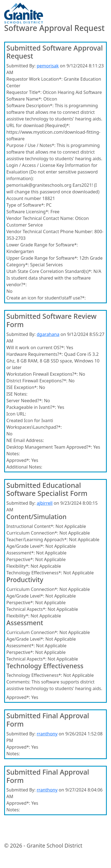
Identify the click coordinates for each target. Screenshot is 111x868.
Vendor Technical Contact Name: (40, 218)
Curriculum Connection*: (32, 533)
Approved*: (18, 460)
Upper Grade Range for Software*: (42, 258)
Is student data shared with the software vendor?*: (49, 281)
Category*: (18, 265)
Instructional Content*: (30, 526)
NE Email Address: (25, 440)
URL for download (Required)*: (38, 125)
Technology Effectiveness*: (34, 573)
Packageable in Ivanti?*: (31, 407)
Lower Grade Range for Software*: (42, 245)
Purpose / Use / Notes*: (31, 145)
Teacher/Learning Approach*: (37, 540)
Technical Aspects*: (26, 609)
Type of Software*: (26, 205)
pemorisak (48, 66)
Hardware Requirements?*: (35, 354)
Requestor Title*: (24, 92)
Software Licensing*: (28, 212)
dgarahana (48, 334)
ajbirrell (45, 503)
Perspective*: (20, 559)
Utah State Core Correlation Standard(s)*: (49, 271)
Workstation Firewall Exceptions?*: (42, 374)
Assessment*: (21, 553)
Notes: (13, 454)
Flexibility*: (18, 566)
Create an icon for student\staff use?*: (46, 298)
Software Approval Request (54, 28)
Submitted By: (21, 66)
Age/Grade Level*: (25, 546)
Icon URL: (16, 414)
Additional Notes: (24, 467)
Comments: (18, 682)
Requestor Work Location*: (34, 79)
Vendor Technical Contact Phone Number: (50, 232)
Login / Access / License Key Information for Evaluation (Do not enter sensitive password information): (52, 172)
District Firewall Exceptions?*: (37, 381)
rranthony (47, 734)
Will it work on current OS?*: (36, 348)
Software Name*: (24, 99)
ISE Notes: (17, 394)
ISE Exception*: (22, 387)
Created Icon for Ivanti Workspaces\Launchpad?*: (34, 424)
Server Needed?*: (25, 401)
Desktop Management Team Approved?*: (49, 447)
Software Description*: (30, 106)
